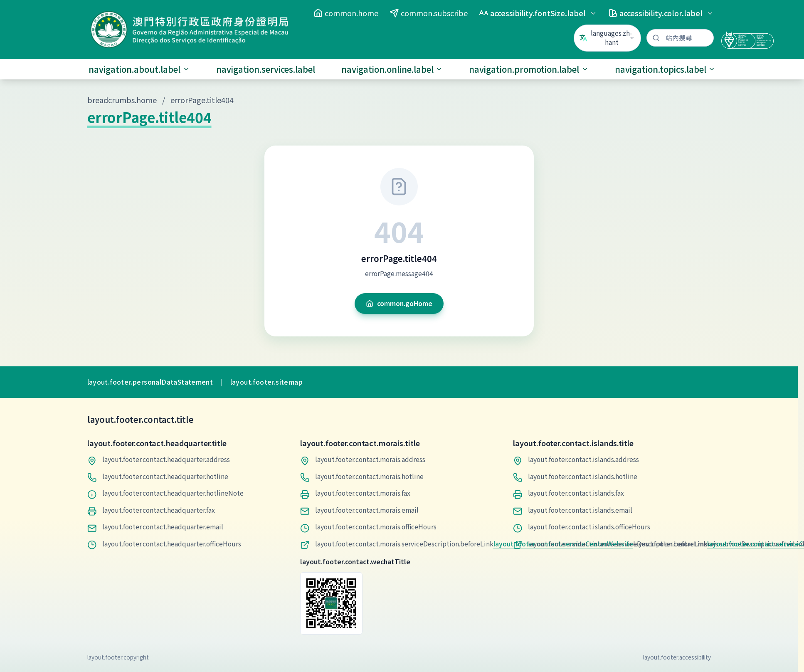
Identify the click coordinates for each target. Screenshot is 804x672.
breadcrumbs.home (122, 100)
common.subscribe (429, 13)
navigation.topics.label (665, 69)
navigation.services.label (266, 69)
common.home (346, 13)
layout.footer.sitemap (266, 382)
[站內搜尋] (680, 38)
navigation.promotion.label (529, 69)
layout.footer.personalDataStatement (150, 382)
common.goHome (399, 303)
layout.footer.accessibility (677, 657)
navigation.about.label (139, 69)
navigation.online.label (392, 69)
